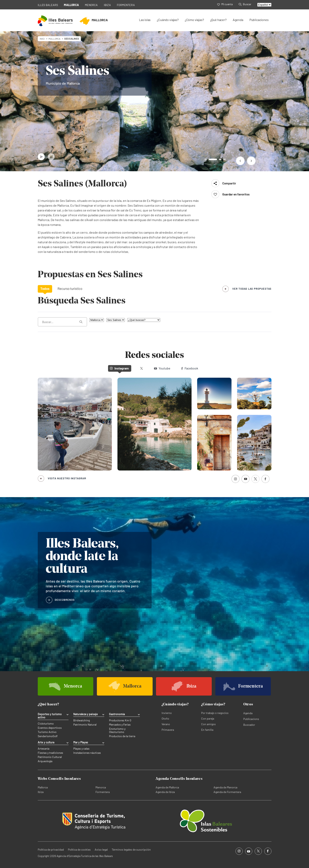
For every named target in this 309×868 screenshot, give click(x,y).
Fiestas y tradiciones (50, 753)
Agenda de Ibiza (165, 792)
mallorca (54, 39)
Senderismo (45, 736)
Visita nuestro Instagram (67, 478)
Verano (166, 724)
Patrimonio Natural (85, 725)
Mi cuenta (225, 4)
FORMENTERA (126, 5)
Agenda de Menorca (225, 787)
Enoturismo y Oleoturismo (117, 730)
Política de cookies (79, 849)
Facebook (190, 368)
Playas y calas (81, 749)
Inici (42, 39)
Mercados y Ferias (120, 725)
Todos (45, 288)
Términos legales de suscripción (131, 849)
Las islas (145, 20)
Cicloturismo (46, 724)
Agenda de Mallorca (167, 787)
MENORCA (91, 5)
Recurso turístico (70, 288)
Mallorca (43, 787)
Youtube (162, 368)
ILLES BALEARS (48, 5)
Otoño (165, 718)
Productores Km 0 (120, 720)
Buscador (249, 725)
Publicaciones (259, 20)
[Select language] (264, 5)
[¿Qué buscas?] (144, 320)
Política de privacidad (51, 849)
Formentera (103, 792)
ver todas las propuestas (252, 289)
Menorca (101, 787)
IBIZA (107, 5)
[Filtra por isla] (97, 320)
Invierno (167, 713)
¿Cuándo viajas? (168, 20)
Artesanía (44, 749)
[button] (240, 161)
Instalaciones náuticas (87, 753)
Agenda (238, 20)
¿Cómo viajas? (194, 20)
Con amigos (208, 724)
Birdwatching (81, 720)
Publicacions (251, 719)
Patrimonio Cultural (50, 757)
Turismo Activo (47, 732)
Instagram (119, 368)
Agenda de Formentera (227, 792)
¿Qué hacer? (218, 20)
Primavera (168, 730)
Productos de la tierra (122, 736)
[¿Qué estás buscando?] (62, 322)
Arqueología (45, 761)
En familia (207, 730)
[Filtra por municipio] (116, 320)
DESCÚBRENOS (65, 600)
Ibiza (41, 792)
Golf (55, 736)
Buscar (245, 4)
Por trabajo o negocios (215, 713)
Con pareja (208, 718)
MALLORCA (71, 5)
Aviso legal (101, 849)
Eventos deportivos (50, 728)
